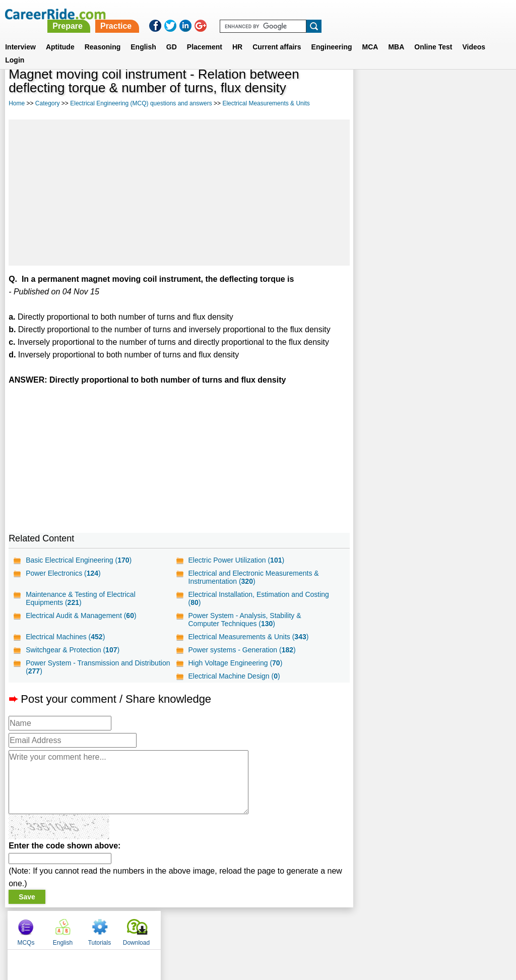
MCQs (373, 91)
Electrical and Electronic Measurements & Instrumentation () (253, 577)
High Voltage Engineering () (235, 663)
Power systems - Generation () (242, 650)
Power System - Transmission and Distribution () (98, 667)
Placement (205, 35)
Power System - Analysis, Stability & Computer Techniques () (244, 620)
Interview (20, 35)
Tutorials (447, 91)
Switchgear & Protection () (73, 650)
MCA (370, 35)
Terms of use (253, 928)
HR (237, 35)
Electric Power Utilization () (236, 560)
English (143, 35)
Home (17, 103)
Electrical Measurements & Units (266, 103)
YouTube (329, 928)
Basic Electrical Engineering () (79, 560)
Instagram (368, 928)
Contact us (207, 928)
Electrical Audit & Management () (81, 616)
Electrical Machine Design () (234, 676)
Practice (305, 14)
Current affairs (277, 35)
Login (15, 48)
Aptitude (60, 35)
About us (167, 928)
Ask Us (295, 928)
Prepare (257, 14)
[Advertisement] (179, 193)
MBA (396, 35)
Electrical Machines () (65, 637)
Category (48, 103)
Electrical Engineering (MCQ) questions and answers (141, 103)
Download (484, 91)
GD (172, 35)
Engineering (332, 35)
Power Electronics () (63, 573)
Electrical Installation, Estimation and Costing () (258, 598)
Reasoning (103, 35)
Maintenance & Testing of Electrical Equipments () (81, 598)
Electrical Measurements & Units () (248, 637)
